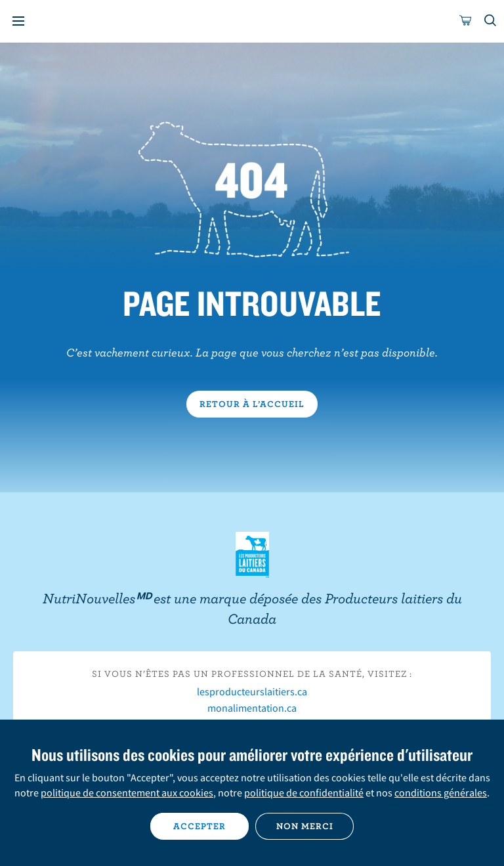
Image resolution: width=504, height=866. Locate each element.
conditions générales (441, 792)
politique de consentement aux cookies (127, 792)
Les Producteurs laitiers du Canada (252, 555)
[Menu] (18, 21)
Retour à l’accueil (252, 404)
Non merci (305, 826)
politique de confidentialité (304, 792)
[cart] (466, 21)
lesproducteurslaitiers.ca (252, 691)
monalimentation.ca (252, 708)
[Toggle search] (491, 21)
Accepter (199, 826)
